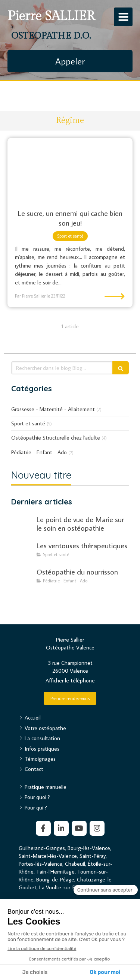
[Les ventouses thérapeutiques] (22, 553)
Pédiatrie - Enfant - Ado (39, 452)
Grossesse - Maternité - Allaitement (53, 409)
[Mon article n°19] (22, 579)
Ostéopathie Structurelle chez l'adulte (56, 438)
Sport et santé (28, 423)
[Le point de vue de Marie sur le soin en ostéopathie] (22, 527)
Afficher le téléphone (70, 680)
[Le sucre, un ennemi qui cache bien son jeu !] (70, 169)
